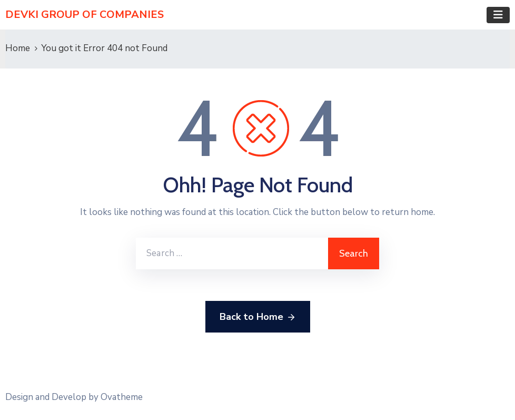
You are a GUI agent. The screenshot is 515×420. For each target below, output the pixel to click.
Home (18, 48)
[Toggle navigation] (498, 15)
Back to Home (258, 317)
